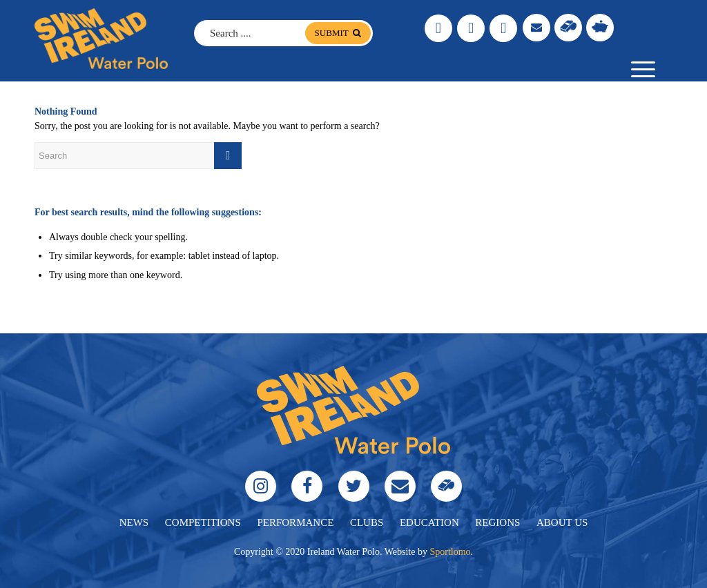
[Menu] (639, 70)
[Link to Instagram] (438, 28)
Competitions (203, 522)
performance (295, 522)
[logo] (101, 39)
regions (497, 522)
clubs (367, 522)
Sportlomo (450, 552)
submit (338, 33)
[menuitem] (639, 70)
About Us (562, 522)
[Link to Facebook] (471, 28)
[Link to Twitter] (503, 28)
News (134, 522)
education (429, 522)
